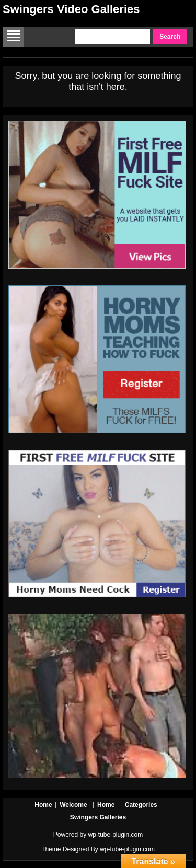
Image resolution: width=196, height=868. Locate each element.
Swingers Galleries (98, 817)
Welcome (73, 805)
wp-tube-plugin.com (115, 835)
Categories (141, 805)
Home (43, 805)
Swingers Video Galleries (71, 9)
